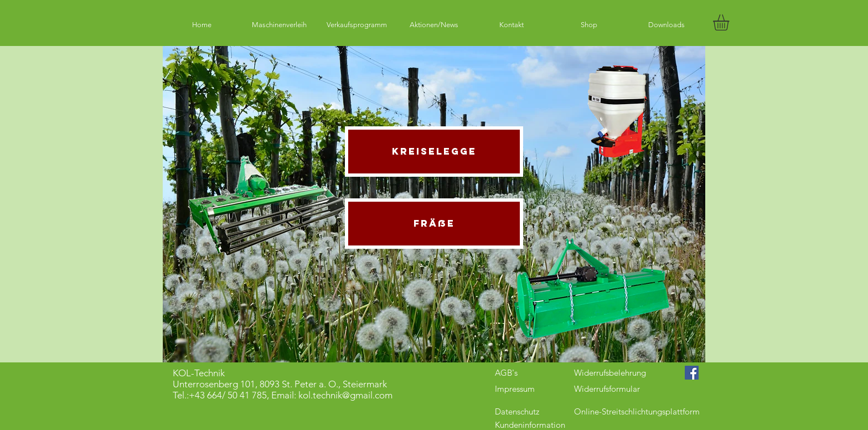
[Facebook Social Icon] (692, 373)
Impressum (515, 389)
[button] (730, 22)
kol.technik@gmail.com (345, 395)
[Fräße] (434, 224)
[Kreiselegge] (434, 152)
